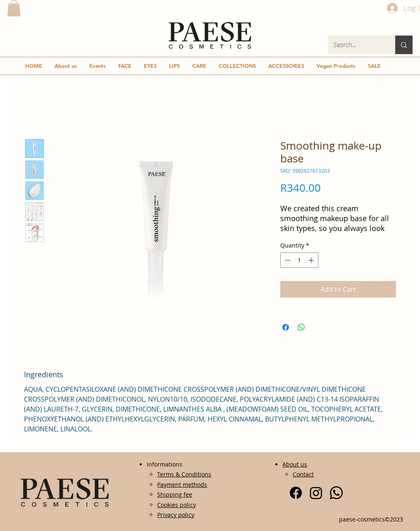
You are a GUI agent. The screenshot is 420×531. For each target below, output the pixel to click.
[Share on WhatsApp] (301, 327)
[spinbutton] (299, 260)
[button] (14, 8)
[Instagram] (316, 493)
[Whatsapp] (336, 493)
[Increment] (312, 260)
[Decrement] (287, 260)
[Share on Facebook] (286, 327)
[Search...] (355, 45)
